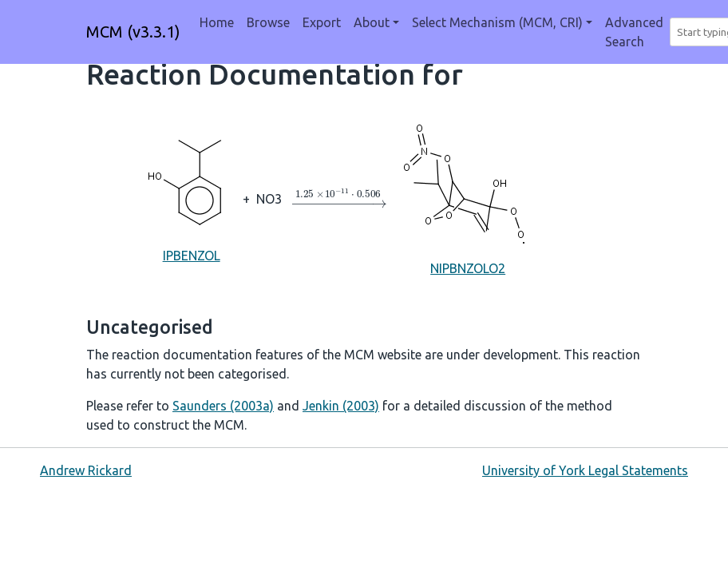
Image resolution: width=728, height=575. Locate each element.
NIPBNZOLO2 (468, 198)
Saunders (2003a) (223, 406)
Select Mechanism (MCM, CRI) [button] (497, 22)
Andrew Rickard (86, 470)
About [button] (372, 22)
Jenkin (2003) (341, 406)
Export (322, 22)
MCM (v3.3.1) (133, 32)
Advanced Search (634, 32)
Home (217, 22)
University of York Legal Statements (585, 470)
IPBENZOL (192, 198)
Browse (268, 22)
